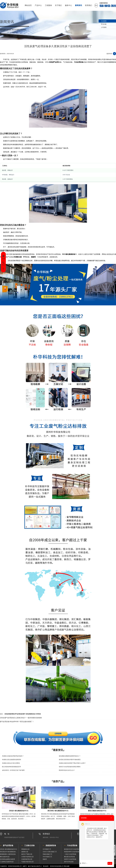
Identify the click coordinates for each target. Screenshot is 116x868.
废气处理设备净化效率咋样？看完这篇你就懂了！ (17, 722)
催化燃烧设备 (70, 254)
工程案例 (48, 5)
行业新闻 (104, 21)
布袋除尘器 (18, 257)
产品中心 (38, 5)
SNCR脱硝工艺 (47, 857)
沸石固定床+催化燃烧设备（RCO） (9, 852)
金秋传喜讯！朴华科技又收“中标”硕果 (13, 770)
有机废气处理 (54, 62)
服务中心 (68, 5)
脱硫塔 (33, 257)
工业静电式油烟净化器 (7, 862)
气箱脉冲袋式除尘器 (27, 862)
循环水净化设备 (69, 862)
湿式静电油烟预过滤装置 (7, 859)
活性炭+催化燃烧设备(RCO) (8, 849)
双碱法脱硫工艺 (47, 854)
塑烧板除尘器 (25, 849)
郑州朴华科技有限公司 (57, 866)
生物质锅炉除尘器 (27, 859)
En (96, 5)
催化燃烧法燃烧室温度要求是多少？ (70, 756)
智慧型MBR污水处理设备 (72, 852)
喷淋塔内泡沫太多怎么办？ (67, 770)
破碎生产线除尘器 (27, 854)
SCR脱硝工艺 (47, 849)
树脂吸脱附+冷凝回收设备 (8, 854)
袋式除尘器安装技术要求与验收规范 (70, 760)
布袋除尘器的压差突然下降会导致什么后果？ (72, 763)
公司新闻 (104, 27)
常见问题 (104, 24)
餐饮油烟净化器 (5, 857)
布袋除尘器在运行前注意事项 (11, 763)
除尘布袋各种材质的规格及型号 (12, 767)
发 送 (110, 863)
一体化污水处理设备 (70, 854)
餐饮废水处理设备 (70, 857)
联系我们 (89, 5)
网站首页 (28, 5)
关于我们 (58, 5)
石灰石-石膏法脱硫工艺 (50, 852)
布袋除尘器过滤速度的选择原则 (12, 760)
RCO (64, 254)
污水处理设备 (79, 62)
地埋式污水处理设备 (70, 859)
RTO (25, 257)
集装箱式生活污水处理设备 (72, 849)
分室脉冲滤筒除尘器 (27, 857)
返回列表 (109, 54)
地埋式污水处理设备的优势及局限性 (70, 767)
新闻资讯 (78, 5)
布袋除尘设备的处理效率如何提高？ (13, 756)
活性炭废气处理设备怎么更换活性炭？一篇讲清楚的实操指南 (21, 718)
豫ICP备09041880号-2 (35, 866)
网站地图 (67, 866)
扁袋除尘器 (25, 852)
